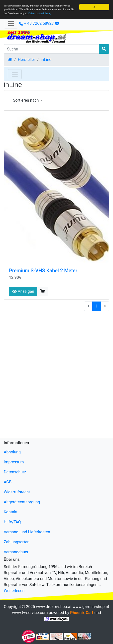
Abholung (12, 452)
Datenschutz (15, 472)
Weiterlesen (14, 591)
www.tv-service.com (30, 613)
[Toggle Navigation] (15, 74)
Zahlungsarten (17, 542)
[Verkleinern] (11, 23)
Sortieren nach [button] (26, 100)
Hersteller (27, 60)
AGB (8, 482)
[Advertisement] (56, 380)
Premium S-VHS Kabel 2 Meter (43, 271)
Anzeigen (23, 291)
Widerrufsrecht (17, 492)
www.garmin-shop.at (91, 607)
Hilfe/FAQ (12, 522)
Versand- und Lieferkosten (27, 532)
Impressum (14, 462)
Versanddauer (16, 552)
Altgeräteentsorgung (22, 502)
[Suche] (51, 49)
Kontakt (11, 512)
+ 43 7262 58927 (36, 23)
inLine (46, 60)
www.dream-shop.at (54, 607)
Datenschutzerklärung (40, 13)
